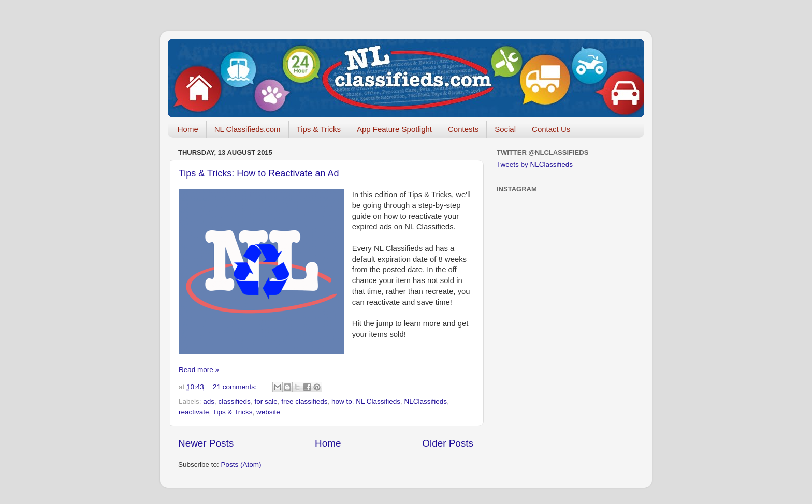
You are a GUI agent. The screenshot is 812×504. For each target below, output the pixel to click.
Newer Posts (206, 443)
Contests (463, 129)
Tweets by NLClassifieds (535, 164)
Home (188, 129)
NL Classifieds (378, 401)
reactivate (194, 412)
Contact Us (551, 129)
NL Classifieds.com (248, 129)
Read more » (199, 370)
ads (209, 401)
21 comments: (236, 387)
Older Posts (448, 443)
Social (505, 129)
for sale (266, 401)
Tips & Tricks (319, 129)
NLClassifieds (426, 401)
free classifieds (304, 401)
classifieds (235, 401)
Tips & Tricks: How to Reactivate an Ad (259, 173)
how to (342, 401)
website (268, 412)
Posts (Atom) (241, 464)
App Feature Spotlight (394, 129)
